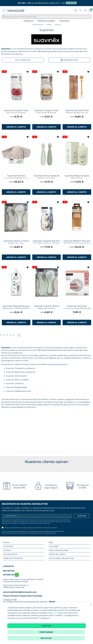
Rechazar (46, 638)
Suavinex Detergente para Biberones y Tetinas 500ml (16, 307)
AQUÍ (55, 613)
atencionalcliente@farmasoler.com (20, 592)
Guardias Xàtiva (10, 554)
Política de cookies (57, 554)
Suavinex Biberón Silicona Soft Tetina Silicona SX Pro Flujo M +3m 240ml (77, 243)
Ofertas (64, 21)
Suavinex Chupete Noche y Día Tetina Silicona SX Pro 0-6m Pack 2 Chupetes (46, 243)
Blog (51, 542)
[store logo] (17, 10)
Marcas (28, 21)
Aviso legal (53, 546)
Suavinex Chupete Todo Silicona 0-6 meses (16, 112)
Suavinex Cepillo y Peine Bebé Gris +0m (16, 242)
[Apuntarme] (82, 516)
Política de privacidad (43, 523)
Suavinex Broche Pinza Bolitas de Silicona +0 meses (77, 113)
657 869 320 (11, 575)
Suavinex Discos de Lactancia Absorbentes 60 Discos (77, 308)
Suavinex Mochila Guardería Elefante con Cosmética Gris (16, 178)
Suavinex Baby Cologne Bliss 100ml (77, 177)
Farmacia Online (38, 25)
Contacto (7, 550)
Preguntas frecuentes (13, 558)
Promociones (46, 21)
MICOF (52, 602)
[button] (28, 72)
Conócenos (8, 546)
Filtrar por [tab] (23, 60)
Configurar (46, 632)
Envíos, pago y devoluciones (61, 558)
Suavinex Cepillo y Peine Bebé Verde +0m (46, 307)
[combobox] (46, 17)
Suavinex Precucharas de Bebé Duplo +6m (46, 177)
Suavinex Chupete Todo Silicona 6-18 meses (46, 112)
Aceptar (46, 626)
